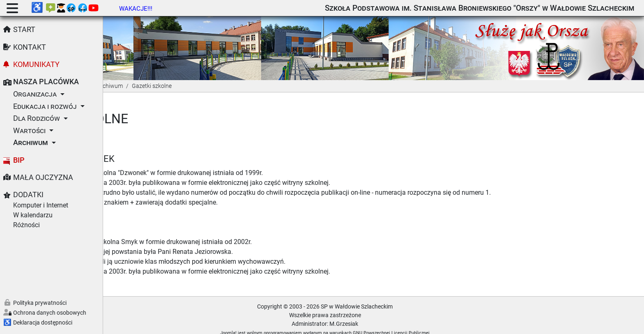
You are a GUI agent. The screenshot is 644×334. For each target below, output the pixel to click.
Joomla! (277, 323)
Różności (26, 225)
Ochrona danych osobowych (50, 313)
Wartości (29, 131)
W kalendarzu (33, 215)
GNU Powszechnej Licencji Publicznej (440, 323)
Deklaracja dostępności (43, 322)
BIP (19, 160)
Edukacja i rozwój (45, 106)
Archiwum (31, 143)
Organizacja (35, 94)
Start (24, 30)
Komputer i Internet (41, 205)
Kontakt (30, 47)
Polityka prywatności (40, 303)
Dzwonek (190, 149)
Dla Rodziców (37, 118)
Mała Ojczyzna (43, 177)
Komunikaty (36, 64)
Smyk (181, 218)
